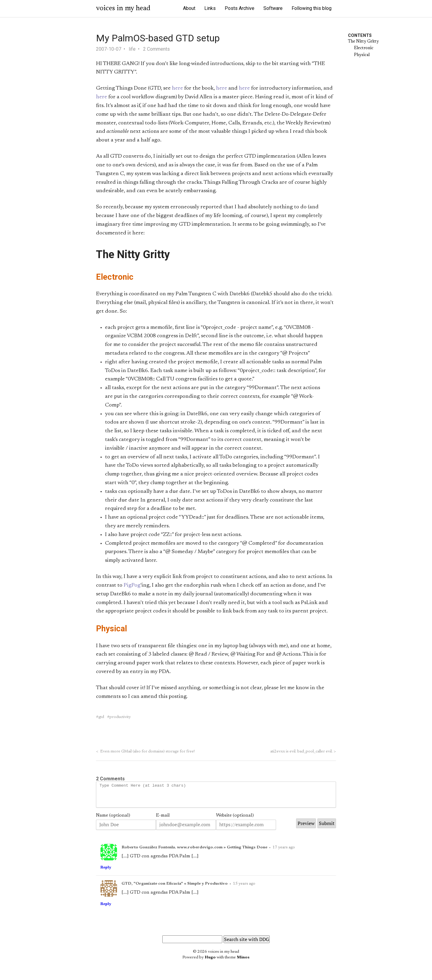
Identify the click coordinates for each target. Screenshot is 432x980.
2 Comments (156, 49)
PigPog (132, 585)
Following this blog (312, 8)
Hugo (210, 962)
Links (210, 8)
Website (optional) (235, 820)
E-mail (163, 820)
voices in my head (123, 8)
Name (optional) (113, 820)
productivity (120, 717)
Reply (106, 872)
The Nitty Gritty (363, 42)
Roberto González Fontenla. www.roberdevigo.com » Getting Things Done (194, 852)
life (132, 49)
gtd (101, 717)
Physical (362, 55)
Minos (243, 962)
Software (273, 8)
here (177, 88)
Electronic (364, 48)
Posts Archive (240, 8)
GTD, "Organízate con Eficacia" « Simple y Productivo (175, 888)
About (189, 8)
